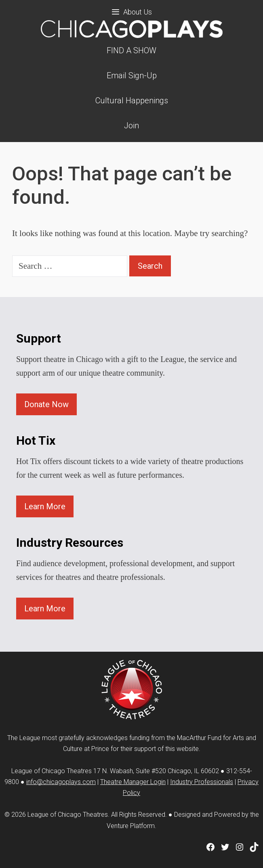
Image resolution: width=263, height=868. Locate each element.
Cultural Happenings (132, 100)
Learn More (45, 506)
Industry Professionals (202, 782)
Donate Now (46, 404)
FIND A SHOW (131, 50)
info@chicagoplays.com (61, 782)
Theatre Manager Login (133, 782)
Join (131, 125)
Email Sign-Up (132, 75)
